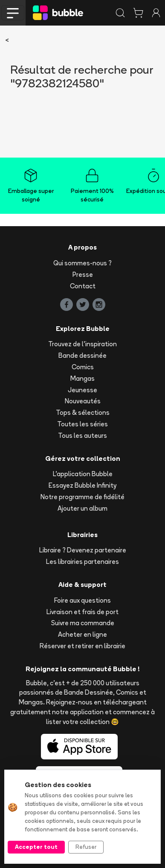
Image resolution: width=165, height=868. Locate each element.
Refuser (86, 847)
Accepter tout (36, 847)
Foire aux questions (82, 600)
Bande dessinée (82, 355)
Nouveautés (83, 401)
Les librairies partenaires (82, 562)
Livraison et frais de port (82, 612)
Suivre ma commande (83, 623)
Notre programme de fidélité (82, 497)
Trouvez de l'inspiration (82, 344)
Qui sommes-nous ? (82, 263)
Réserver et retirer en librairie (82, 646)
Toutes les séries (82, 424)
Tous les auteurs (82, 435)
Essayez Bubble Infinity (82, 485)
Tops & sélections (83, 412)
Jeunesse (82, 390)
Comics (83, 367)
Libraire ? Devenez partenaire (83, 550)
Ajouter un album (82, 508)
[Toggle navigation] (13, 13)
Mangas (82, 378)
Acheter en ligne (82, 634)
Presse (83, 274)
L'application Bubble (83, 474)
